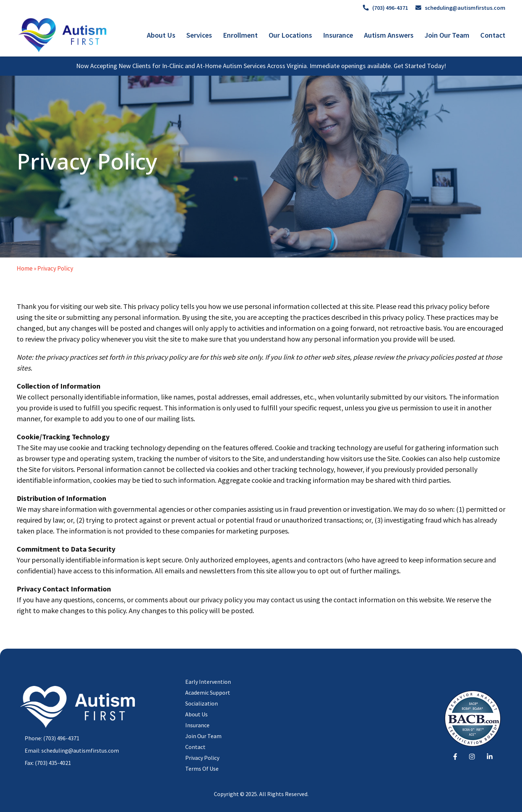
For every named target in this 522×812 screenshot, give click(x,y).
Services (199, 35)
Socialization (202, 703)
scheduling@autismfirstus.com (460, 8)
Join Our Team (447, 35)
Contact (493, 35)
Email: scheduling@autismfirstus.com (72, 750)
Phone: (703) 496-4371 (52, 738)
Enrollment (240, 35)
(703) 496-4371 (386, 8)
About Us (161, 35)
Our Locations (290, 35)
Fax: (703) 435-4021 (48, 763)
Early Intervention (208, 682)
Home (25, 268)
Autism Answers (389, 35)
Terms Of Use (202, 769)
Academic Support (208, 692)
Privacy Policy (202, 758)
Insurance (338, 35)
